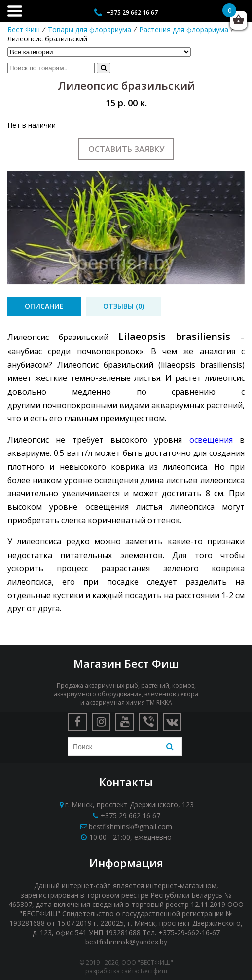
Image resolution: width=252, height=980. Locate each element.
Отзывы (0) (124, 306)
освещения (211, 440)
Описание (44, 306)
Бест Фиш (24, 29)
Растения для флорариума (184, 29)
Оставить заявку (126, 149)
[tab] (44, 306)
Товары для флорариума (90, 29)
